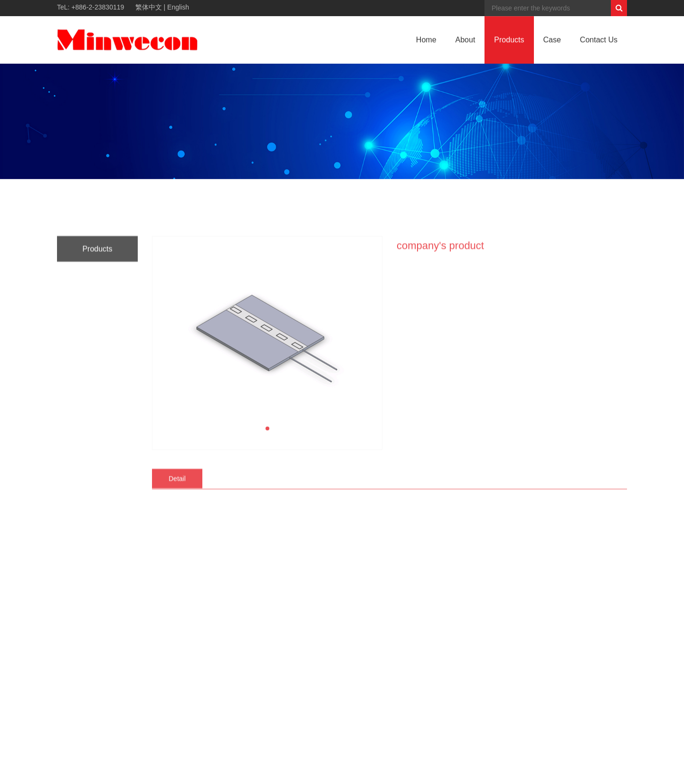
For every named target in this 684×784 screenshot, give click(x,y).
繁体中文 (149, 7)
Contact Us (599, 42)
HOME (585, 197)
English (178, 7)
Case (552, 42)
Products (509, 42)
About (465, 42)
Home (426, 42)
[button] (267, 574)
